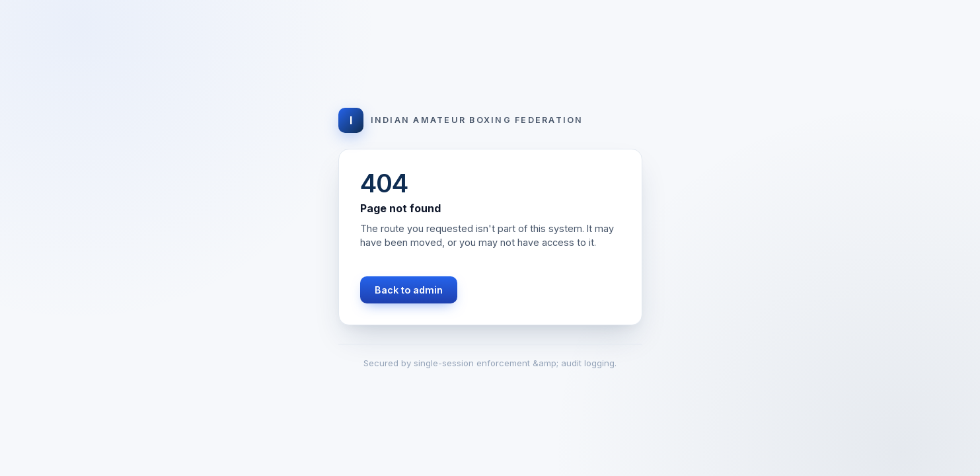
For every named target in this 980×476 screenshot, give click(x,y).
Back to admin (409, 290)
